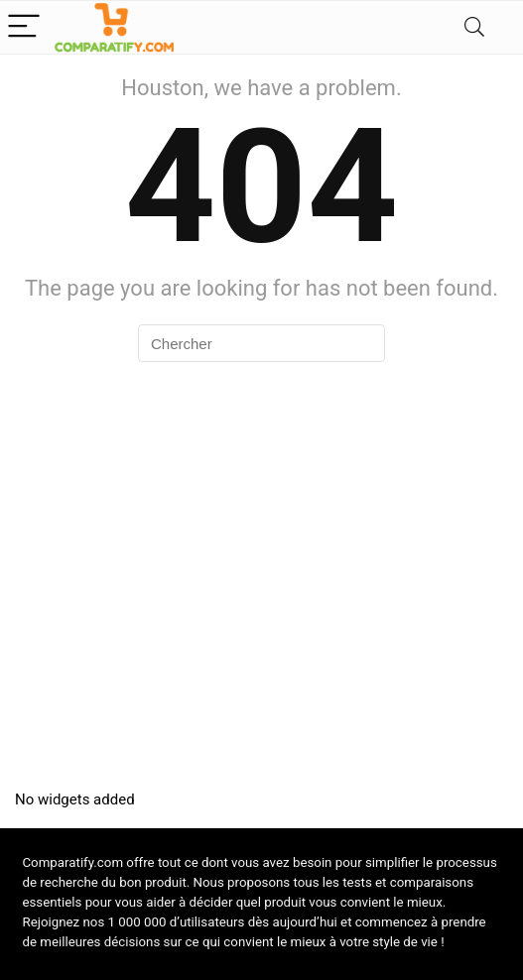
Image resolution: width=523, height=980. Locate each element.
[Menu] (24, 27)
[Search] (474, 27)
